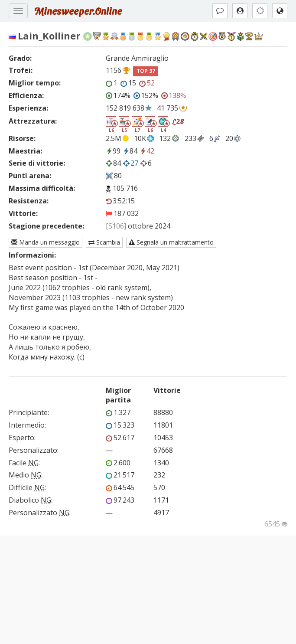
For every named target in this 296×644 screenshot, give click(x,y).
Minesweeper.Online (78, 11)
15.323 (120, 425)
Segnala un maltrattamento (171, 242)
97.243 (120, 500)
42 (147, 151)
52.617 (120, 438)
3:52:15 (120, 201)
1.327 (118, 412)
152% (146, 95)
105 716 (125, 188)
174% (118, 95)
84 (130, 151)
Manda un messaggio (46, 242)
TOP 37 (146, 71)
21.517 (120, 475)
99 (113, 151)
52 (147, 83)
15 (128, 83)
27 (131, 163)
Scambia (104, 242)
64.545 (120, 487)
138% (174, 95)
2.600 (118, 463)
